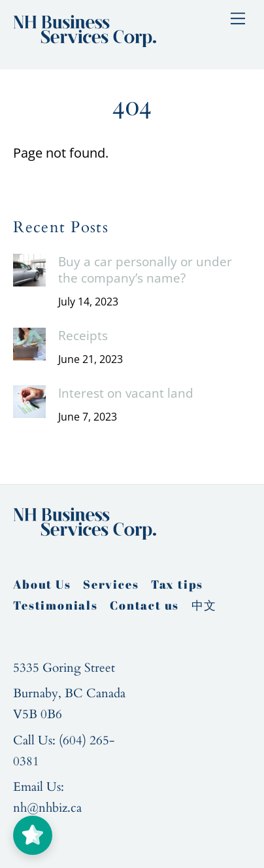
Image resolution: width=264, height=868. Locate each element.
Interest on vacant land (126, 393)
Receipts (83, 336)
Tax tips (177, 584)
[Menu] (238, 18)
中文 (205, 605)
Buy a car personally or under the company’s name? (145, 270)
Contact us (144, 605)
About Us (42, 584)
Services (111, 584)
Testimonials (56, 605)
